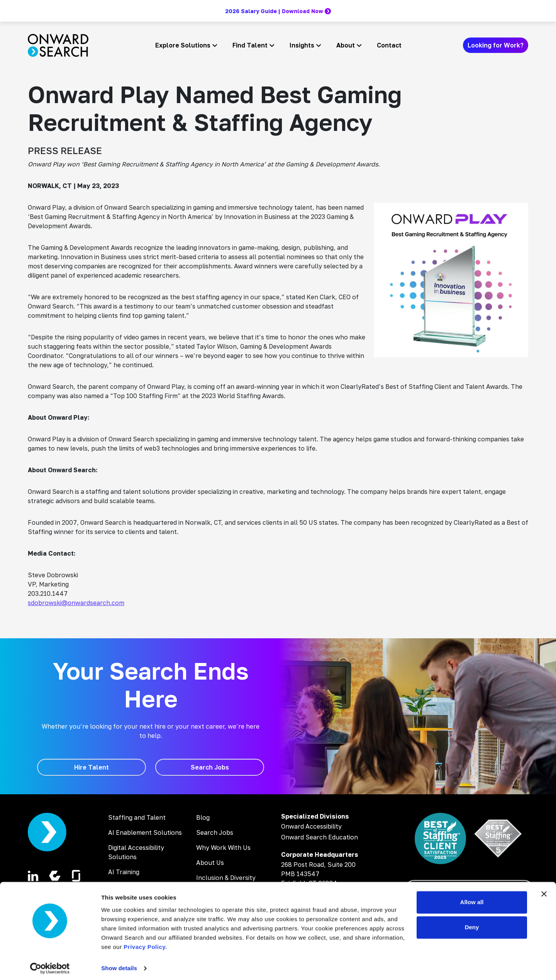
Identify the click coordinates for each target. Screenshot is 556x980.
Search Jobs (215, 832)
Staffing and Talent (137, 817)
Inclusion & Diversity (226, 878)
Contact (389, 45)
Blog (203, 817)
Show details (119, 965)
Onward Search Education (320, 837)
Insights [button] (302, 45)
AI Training (124, 872)
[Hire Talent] (92, 767)
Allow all (472, 899)
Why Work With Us (223, 848)
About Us (210, 863)
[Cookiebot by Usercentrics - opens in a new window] (50, 965)
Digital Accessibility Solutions (136, 852)
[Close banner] (544, 890)
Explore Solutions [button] (183, 45)
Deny (472, 924)
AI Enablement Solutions (145, 832)
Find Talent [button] (250, 45)
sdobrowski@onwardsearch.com (76, 603)
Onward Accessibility (311, 826)
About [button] (346, 45)
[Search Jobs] (210, 767)
